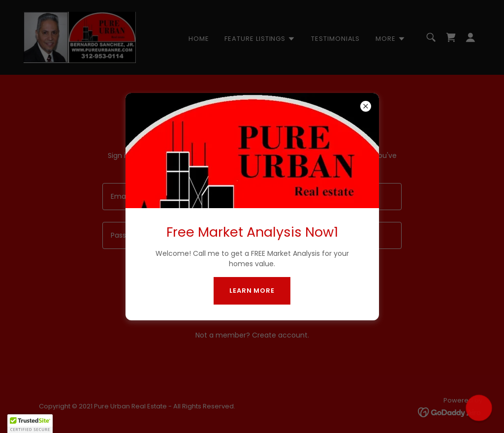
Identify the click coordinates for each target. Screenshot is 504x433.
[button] (30, 424)
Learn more (252, 291)
